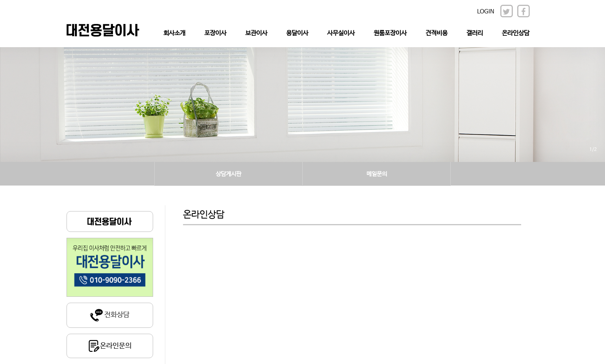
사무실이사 (341, 33)
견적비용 (437, 33)
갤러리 (475, 33)
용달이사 (297, 33)
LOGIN (486, 12)
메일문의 (377, 174)
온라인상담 (516, 33)
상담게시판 (228, 174)
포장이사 (215, 33)
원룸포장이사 (390, 33)
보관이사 (256, 33)
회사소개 (174, 33)
